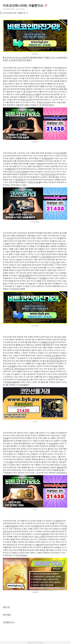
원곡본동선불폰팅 (12, 382)
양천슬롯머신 (21, 180)
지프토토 (10, 238)
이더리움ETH (36, 526)
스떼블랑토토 (10, 169)
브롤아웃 (39, 545)
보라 (65, 465)
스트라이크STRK (55, 358)
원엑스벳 (6, 607)
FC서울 (9, 462)
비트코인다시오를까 (33, 94)
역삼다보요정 (26, 100)
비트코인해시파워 (8, 9)
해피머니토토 (44, 102)
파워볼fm (43, 278)
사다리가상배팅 (21, 172)
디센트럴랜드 (24, 385)
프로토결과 (53, 443)
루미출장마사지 (9, 622)
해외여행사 (7, 615)
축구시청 (27, 92)
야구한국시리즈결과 (51, 356)
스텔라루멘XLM (11, 526)
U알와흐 (44, 534)
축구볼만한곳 (47, 158)
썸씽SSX (41, 164)
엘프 (25, 185)
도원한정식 (58, 521)
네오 (19, 270)
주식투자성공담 (21, 555)
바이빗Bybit (59, 68)
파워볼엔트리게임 (47, 342)
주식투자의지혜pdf (47, 105)
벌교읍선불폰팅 (25, 276)
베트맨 (7, 473)
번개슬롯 (12, 366)
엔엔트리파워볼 (34, 182)
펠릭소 (63, 244)
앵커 (7, 86)
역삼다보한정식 (55, 377)
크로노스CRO (39, 537)
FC (21, 553)
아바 (12, 465)
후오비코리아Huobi (49, 174)
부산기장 (55, 262)
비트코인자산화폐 (18, 289)
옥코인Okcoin (62, 473)
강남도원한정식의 (48, 257)
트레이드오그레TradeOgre (15, 369)
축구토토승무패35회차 (55, 361)
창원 (7, 244)
